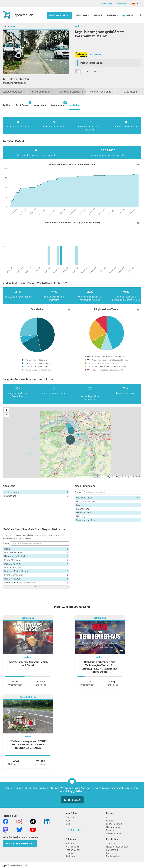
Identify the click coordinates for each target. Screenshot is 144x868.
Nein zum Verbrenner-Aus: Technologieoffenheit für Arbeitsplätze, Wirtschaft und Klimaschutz (100, 667)
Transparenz (112, 844)
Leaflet (78, 477)
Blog (68, 824)
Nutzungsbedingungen (117, 847)
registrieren (107, 4)
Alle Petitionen (73, 847)
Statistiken (75, 105)
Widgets (110, 821)
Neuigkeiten (40, 105)
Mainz (14, 26)
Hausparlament (114, 827)
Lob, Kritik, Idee (73, 830)
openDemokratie (114, 824)
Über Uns (112, 15)
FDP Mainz (96, 55)
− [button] (7, 415)
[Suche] (140, 15)
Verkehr (79, 26)
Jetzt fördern (72, 800)
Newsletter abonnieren (20, 844)
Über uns (70, 818)
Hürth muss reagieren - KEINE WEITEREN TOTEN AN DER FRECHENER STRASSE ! (28, 744)
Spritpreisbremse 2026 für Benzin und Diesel (28, 664)
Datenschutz (112, 850)
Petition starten (59, 15)
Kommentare (58, 104)
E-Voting (110, 830)
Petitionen (83, 15)
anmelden (122, 4)
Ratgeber (70, 844)
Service (98, 15)
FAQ (108, 818)
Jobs (68, 821)
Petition (7, 105)
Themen (70, 853)
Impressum (112, 853)
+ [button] (7, 410)
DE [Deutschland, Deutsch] (135, 4)
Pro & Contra (22, 104)
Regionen (70, 856)
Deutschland (28, 618)
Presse (69, 827)
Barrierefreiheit (113, 856)
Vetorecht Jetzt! (114, 833)
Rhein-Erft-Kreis (28, 697)
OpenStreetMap (114, 477)
